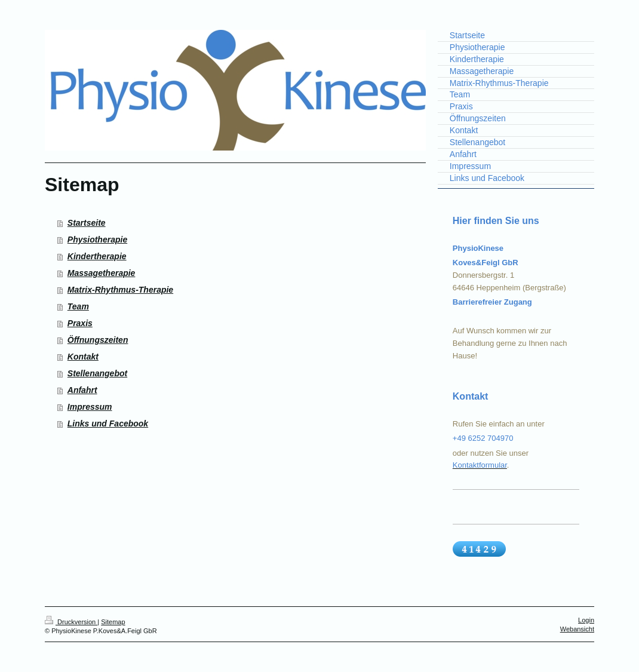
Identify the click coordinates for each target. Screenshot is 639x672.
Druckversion (71, 622)
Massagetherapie (102, 273)
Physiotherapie (97, 240)
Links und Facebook (108, 424)
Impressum (90, 407)
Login (586, 620)
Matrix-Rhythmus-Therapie (120, 290)
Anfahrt (82, 390)
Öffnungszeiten (98, 340)
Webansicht (577, 629)
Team (78, 306)
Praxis (80, 323)
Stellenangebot (97, 373)
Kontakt (83, 357)
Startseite (87, 223)
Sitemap (113, 622)
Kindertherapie (97, 256)
